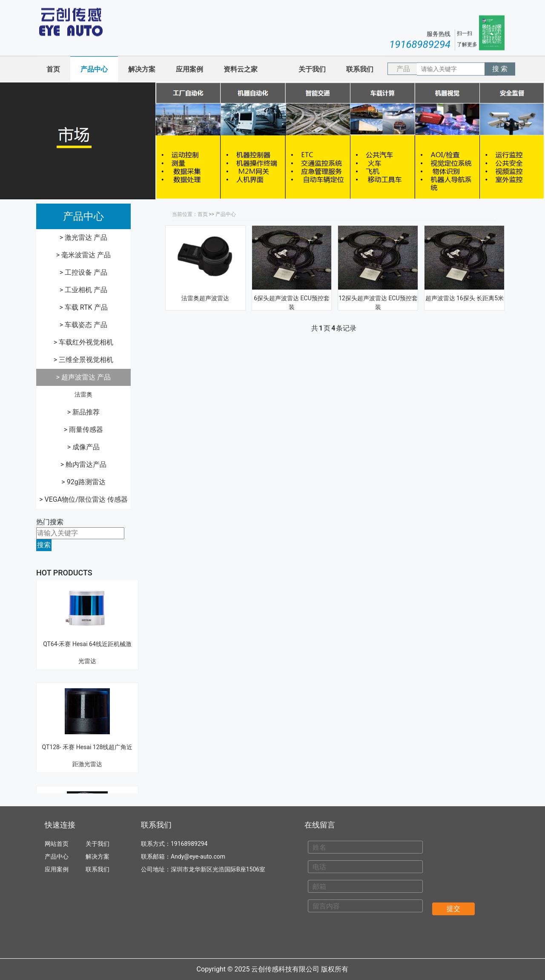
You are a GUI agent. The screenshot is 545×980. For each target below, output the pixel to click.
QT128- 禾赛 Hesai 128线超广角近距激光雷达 (87, 718)
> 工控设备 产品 (83, 272)
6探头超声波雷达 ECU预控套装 (292, 303)
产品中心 (94, 69)
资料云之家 (241, 69)
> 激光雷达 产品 (83, 237)
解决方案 (142, 69)
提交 (453, 909)
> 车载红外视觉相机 (83, 342)
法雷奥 (83, 394)
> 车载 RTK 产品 (83, 307)
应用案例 (189, 69)
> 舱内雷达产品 (83, 464)
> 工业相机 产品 (83, 290)
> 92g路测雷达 (83, 482)
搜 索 (500, 69)
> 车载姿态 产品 (83, 325)
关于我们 (312, 69)
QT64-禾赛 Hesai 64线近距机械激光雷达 (87, 615)
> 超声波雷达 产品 (83, 377)
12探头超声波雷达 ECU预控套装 (378, 303)
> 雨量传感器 (83, 430)
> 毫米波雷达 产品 (83, 255)
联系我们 (360, 69)
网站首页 (57, 844)
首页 (53, 69)
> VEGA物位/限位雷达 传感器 (83, 499)
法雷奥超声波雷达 (205, 298)
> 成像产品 (83, 447)
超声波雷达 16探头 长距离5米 (465, 298)
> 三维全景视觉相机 (83, 360)
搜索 (44, 545)
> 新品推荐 (83, 412)
